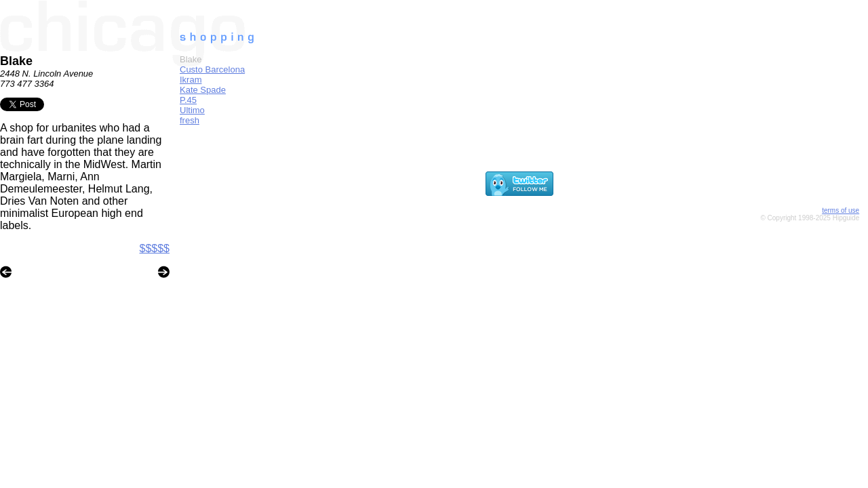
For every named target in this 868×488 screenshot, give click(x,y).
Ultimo (192, 110)
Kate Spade (203, 90)
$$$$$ (155, 248)
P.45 (188, 100)
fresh (190, 120)
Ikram (191, 80)
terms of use (841, 210)
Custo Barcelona (212, 69)
